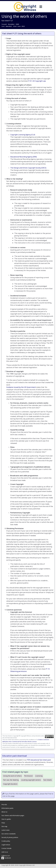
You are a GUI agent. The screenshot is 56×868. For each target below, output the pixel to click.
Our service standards (9, 834)
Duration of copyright (15, 371)
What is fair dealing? (15, 179)
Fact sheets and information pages (13, 815)
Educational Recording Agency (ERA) (24, 157)
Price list (4, 805)
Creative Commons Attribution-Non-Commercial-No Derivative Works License (26, 740)
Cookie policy (6, 841)
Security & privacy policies (10, 837)
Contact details (6, 848)
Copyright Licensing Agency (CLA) (23, 135)
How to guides (6, 819)
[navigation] (41, 7)
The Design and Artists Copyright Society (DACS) (28, 168)
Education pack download (15, 756)
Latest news (6, 830)
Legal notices (6, 845)
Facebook (6, 858)
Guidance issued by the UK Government (21, 387)
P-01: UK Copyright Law (37, 81)
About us (4, 812)
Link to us (5, 852)
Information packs (7, 808)
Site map (4, 826)
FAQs (3, 823)
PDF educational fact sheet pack (39, 760)
